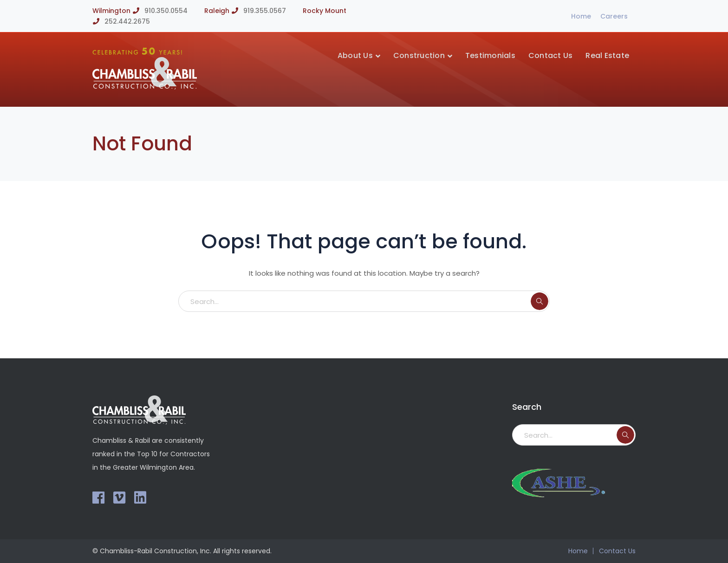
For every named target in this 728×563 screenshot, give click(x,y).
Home (581, 16)
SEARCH (539, 301)
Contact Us (617, 551)
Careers (614, 16)
